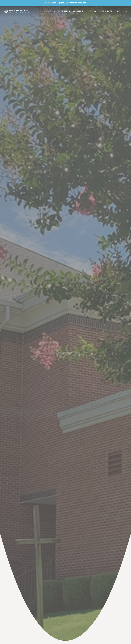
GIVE (117, 11)
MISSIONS (92, 11)
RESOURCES (106, 11)
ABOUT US (49, 11)
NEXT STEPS (64, 11)
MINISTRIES (79, 11)
